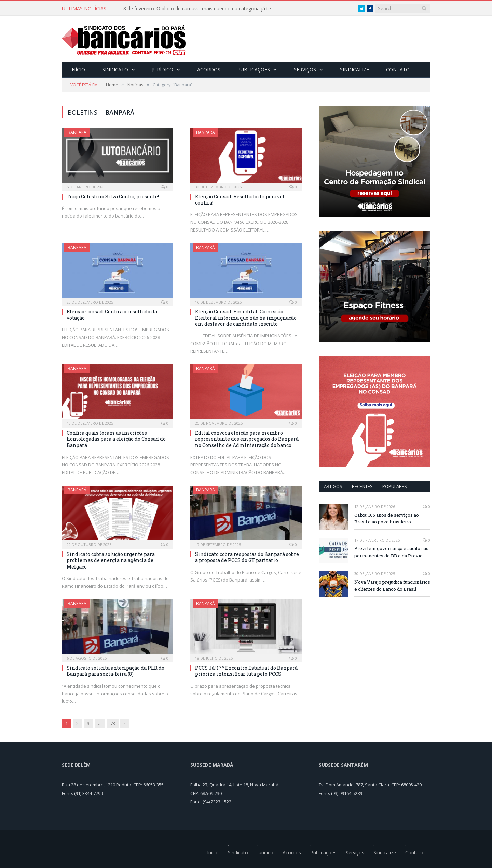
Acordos (209, 69)
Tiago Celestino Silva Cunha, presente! (113, 197)
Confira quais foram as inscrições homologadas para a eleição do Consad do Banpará (116, 439)
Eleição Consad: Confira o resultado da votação (112, 315)
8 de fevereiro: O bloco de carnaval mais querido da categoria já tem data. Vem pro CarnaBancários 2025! (202, 9)
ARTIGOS (333, 486)
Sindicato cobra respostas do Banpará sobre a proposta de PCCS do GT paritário (247, 557)
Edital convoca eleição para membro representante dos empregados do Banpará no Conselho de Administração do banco (247, 439)
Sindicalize (354, 69)
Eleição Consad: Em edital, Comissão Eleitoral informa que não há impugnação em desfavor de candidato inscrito (246, 318)
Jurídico (163, 69)
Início (78, 69)
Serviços (305, 69)
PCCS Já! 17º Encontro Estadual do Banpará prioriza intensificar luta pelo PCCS (246, 671)
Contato (398, 69)
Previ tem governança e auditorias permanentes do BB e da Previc (391, 552)
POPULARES (395, 486)
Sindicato (115, 69)
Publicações (254, 69)
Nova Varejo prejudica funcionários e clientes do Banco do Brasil (392, 585)
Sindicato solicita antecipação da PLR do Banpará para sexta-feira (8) (115, 671)
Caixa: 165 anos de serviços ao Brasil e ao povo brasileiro (387, 519)
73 (113, 723)
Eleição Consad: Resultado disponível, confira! (240, 200)
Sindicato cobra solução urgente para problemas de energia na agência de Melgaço (111, 560)
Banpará (77, 132)
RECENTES (362, 486)
